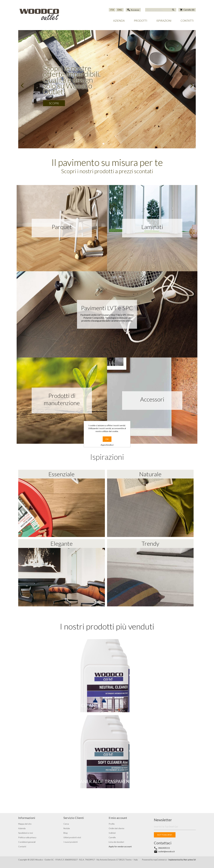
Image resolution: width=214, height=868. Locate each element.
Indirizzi (112, 833)
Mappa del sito (25, 824)
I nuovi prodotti (71, 842)
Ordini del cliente (116, 828)
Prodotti (141, 21)
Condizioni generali (27, 842)
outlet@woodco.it (167, 851)
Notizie (67, 828)
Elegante (61, 573)
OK (107, 439)
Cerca (66, 824)
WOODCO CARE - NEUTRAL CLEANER (62, 705)
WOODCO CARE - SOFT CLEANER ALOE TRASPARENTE (79, 781)
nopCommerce (160, 860)
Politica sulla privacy (27, 837)
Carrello (112, 837)
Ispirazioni (164, 21)
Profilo (112, 824)
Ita (112, 10)
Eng (120, 10)
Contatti (187, 21)
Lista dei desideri (116, 842)
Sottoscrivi (165, 835)
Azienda (119, 21)
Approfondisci (107, 445)
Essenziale (61, 504)
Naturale (150, 504)
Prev (23, 85)
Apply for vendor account (120, 846)
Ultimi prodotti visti (72, 837)
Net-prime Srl (190, 860)
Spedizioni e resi (26, 833)
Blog (65, 833)
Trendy (150, 573)
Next (191, 85)
